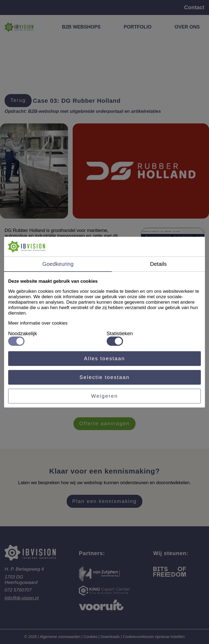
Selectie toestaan (104, 377)
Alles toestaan (105, 358)
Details (158, 264)
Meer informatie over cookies (38, 323)
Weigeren (105, 396)
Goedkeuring (58, 264)
